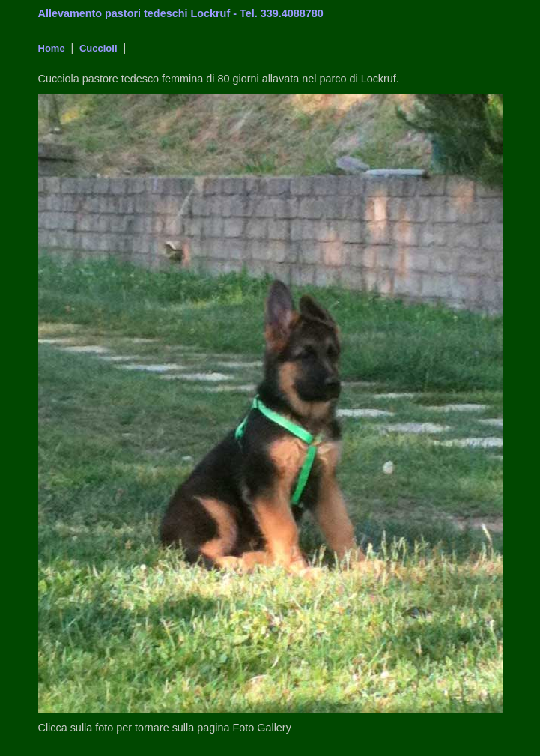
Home (52, 48)
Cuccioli (97, 48)
